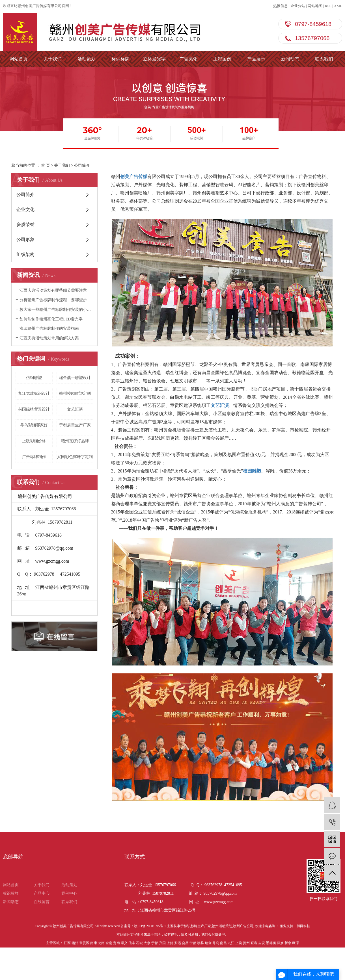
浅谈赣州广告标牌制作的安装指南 (49, 329)
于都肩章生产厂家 (75, 425)
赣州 (75, 943)
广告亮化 (188, 59)
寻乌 (216, 943)
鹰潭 (296, 943)
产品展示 (256, 59)
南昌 (223, 943)
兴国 (162, 943)
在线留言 (42, 902)
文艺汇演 (75, 409)
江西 (67, 943)
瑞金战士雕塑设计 (75, 378)
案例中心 (69, 893)
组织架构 (25, 254)
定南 (117, 943)
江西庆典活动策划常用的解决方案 (49, 338)
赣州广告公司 (243, 926)
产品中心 (42, 893)
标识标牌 (120, 59)
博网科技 (303, 926)
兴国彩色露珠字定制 (75, 457)
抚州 (246, 943)
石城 (139, 943)
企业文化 (25, 210)
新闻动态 (290, 59)
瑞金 (208, 943)
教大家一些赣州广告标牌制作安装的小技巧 (56, 310)
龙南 (101, 943)
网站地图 (315, 6)
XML (338, 6)
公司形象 (25, 239)
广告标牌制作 (34, 457)
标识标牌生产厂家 (197, 926)
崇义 (124, 943)
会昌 (185, 943)
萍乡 (280, 943)
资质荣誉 (25, 225)
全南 (109, 943)
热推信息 (281, 6)
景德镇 (271, 943)
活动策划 (87, 59)
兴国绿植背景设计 (34, 409)
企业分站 (298, 6)
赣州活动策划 (222, 926)
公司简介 (25, 195)
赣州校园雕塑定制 (75, 393)
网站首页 (19, 59)
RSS (328, 6)
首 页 (46, 165)
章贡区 (84, 943)
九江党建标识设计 (34, 393)
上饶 (239, 943)
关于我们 (53, 59)
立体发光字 (154, 59)
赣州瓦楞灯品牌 (75, 441)
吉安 (262, 943)
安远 (178, 943)
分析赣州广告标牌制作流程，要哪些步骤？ (56, 300)
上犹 (170, 943)
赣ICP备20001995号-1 (150, 926)
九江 (231, 943)
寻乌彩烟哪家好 (34, 425)
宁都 (193, 943)
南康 (94, 943)
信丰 (132, 943)
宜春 (254, 943)
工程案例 (222, 59)
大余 (147, 943)
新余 (288, 943)
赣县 (200, 943)
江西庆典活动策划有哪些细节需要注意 (53, 290)
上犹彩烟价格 (34, 441)
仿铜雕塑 (34, 378)
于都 (155, 943)
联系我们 (324, 59)
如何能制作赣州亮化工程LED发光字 (51, 319)
